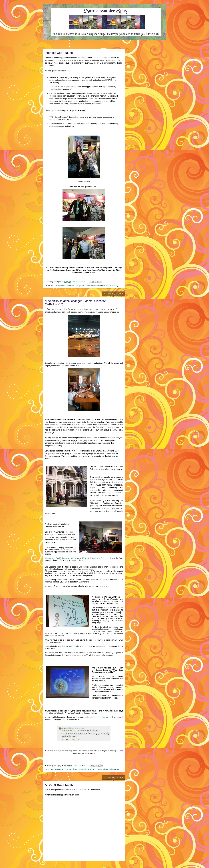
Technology (114, 286)
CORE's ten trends (71, 646)
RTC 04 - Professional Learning (95, 286)
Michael (94, 717)
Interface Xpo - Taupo (59, 53)
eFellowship (56, 769)
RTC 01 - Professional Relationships (66, 286)
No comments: (79, 282)
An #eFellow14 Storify (59, 785)
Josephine (106, 717)
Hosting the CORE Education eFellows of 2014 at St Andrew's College (76, 558)
